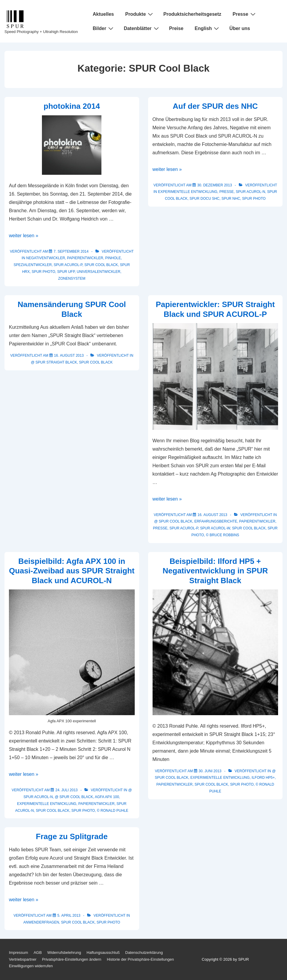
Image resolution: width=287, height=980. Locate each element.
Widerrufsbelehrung (64, 953)
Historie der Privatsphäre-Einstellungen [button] (140, 959)
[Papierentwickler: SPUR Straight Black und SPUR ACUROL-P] (212, 515)
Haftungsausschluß (103, 953)
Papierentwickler (85, 258)
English (208, 28)
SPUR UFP (66, 272)
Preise (176, 28)
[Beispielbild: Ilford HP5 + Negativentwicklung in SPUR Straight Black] (210, 771)
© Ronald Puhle (113, 811)
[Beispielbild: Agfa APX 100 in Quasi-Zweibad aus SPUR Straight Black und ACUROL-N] (66, 790)
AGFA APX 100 (107, 797)
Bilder (104, 28)
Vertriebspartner (23, 959)
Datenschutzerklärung (144, 953)
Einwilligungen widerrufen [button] (31, 966)
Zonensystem (72, 279)
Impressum (18, 953)
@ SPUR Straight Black (54, 362)
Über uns (240, 28)
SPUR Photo (43, 272)
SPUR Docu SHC (204, 199)
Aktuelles (103, 14)
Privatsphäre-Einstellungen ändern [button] (72, 959)
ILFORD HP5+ (263, 778)
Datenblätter (142, 28)
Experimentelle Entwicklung (188, 192)
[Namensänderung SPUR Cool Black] (69, 355)
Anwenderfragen (41, 922)
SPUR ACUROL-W (215, 528)
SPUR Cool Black (101, 265)
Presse (245, 14)
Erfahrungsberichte (216, 521)
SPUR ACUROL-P (68, 265)
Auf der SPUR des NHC (215, 106)
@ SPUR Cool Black (173, 521)
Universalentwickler (99, 272)
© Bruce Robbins (223, 535)
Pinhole (113, 258)
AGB (38, 953)
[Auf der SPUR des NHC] (215, 185)
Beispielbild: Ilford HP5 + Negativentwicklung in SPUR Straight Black (215, 571)
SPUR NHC (231, 199)
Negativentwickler (46, 258)
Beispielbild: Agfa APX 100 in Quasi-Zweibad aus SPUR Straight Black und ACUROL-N (72, 571)
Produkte (140, 14)
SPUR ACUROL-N (251, 192)
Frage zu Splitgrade (72, 836)
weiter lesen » (24, 236)
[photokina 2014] (71, 251)
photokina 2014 (72, 106)
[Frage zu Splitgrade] (69, 915)
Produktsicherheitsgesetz (192, 14)
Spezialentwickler (33, 265)
